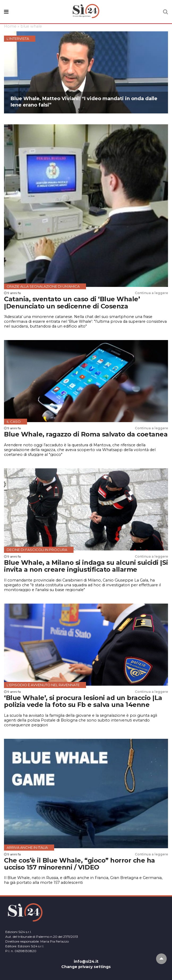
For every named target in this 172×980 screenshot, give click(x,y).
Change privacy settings (86, 967)
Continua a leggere (151, 293)
